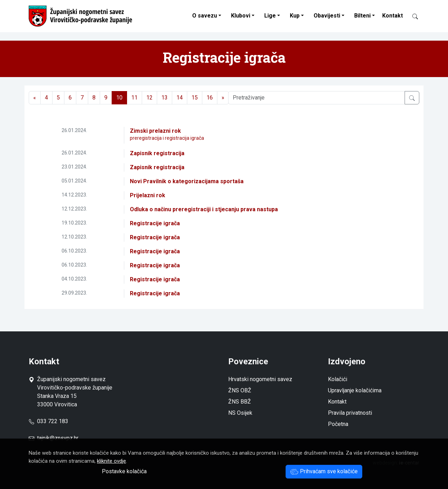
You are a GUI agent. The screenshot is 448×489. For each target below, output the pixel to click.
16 (210, 98)
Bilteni (362, 16)
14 (180, 98)
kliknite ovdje (111, 461)
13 (164, 98)
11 (134, 98)
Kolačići (338, 379)
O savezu (205, 16)
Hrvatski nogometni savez (260, 379)
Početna (338, 424)
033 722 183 (48, 421)
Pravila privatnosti (350, 413)
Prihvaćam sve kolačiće (324, 471)
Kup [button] (295, 16)
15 (195, 98)
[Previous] (35, 98)
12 (149, 98)
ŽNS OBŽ (240, 390)
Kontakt (393, 16)
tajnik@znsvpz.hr (58, 438)
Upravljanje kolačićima (355, 390)
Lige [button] (270, 16)
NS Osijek (240, 413)
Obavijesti (327, 16)
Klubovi (241, 16)
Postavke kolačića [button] (124, 471)
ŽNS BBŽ (240, 402)
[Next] (223, 98)
